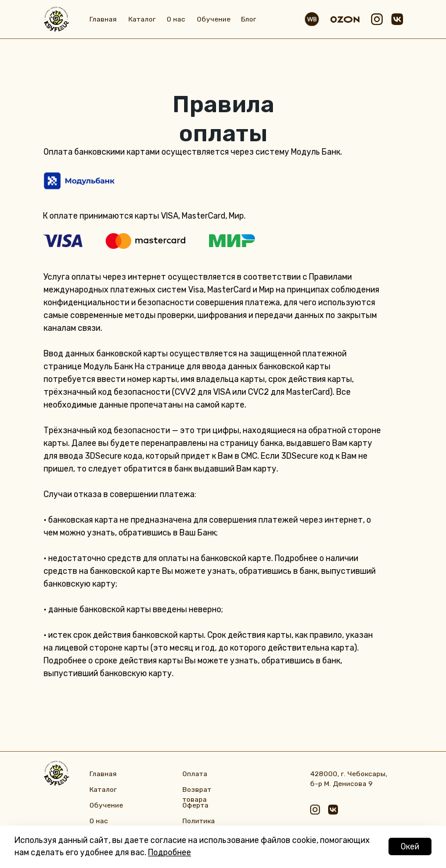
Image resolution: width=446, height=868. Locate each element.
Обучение (214, 19)
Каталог (142, 19)
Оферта (195, 805)
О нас (176, 19)
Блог (249, 19)
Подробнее (170, 853)
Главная (103, 19)
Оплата (195, 774)
